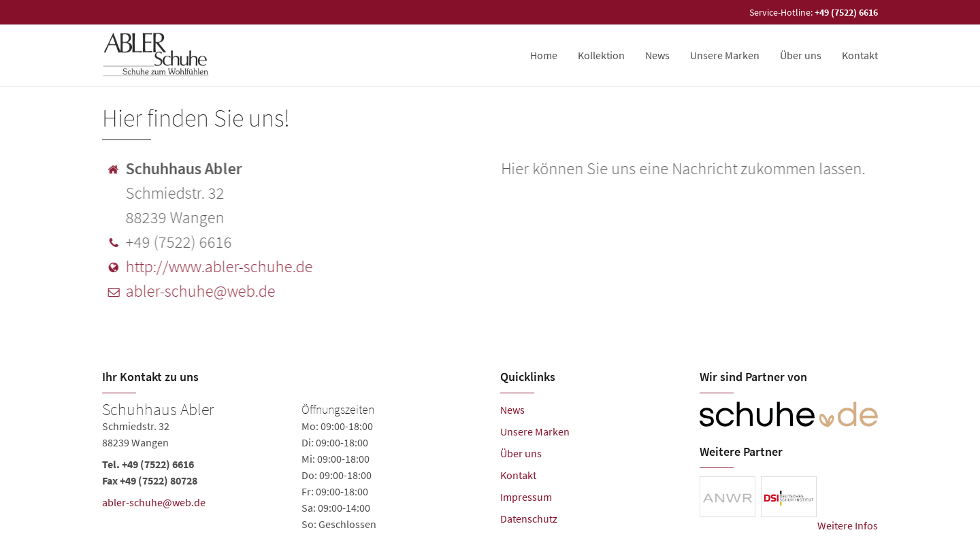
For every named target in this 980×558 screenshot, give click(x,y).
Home (544, 55)
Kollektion (601, 55)
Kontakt (860, 55)
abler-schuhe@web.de (199, 291)
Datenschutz (529, 519)
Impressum (526, 497)
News (657, 55)
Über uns (801, 55)
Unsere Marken (725, 55)
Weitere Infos (848, 525)
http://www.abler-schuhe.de (218, 266)
